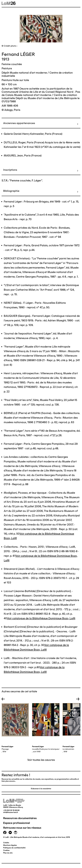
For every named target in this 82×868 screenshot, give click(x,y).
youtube (10, 832)
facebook (5, 832)
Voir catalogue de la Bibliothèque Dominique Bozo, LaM (41, 618)
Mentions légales (10, 845)
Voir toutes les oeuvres (41, 760)
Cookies (6, 850)
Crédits (6, 843)
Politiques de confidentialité (14, 848)
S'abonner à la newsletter (41, 789)
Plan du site (8, 853)
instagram (16, 832)
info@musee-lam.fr (11, 812)
